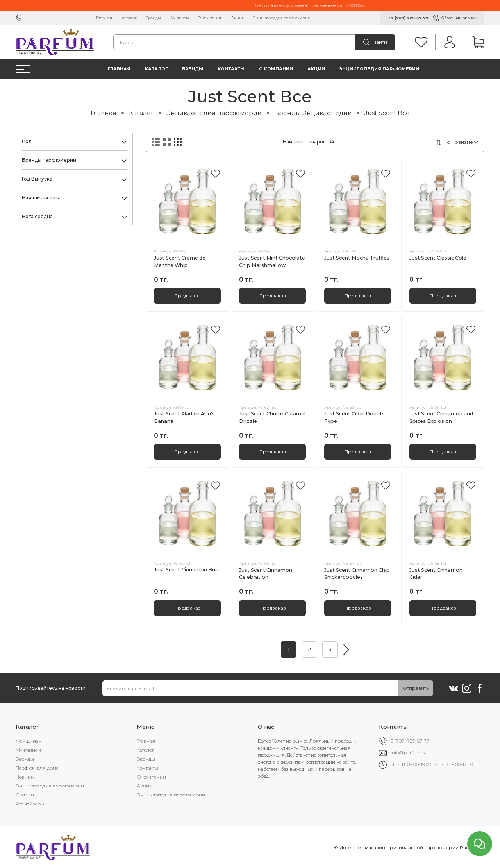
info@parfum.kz (409, 753)
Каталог (129, 18)
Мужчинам (28, 750)
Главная (104, 18)
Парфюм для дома (37, 768)
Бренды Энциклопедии (313, 113)
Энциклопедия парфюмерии (282, 18)
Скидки (25, 795)
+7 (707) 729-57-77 (408, 18)
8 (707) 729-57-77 (410, 741)
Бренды (153, 18)
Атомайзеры (30, 804)
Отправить (416, 688)
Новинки (26, 777)
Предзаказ (187, 296)
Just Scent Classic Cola (438, 258)
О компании (210, 18)
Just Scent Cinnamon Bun (186, 570)
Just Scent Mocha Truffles (357, 258)
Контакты (179, 18)
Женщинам (29, 741)
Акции (238, 18)
